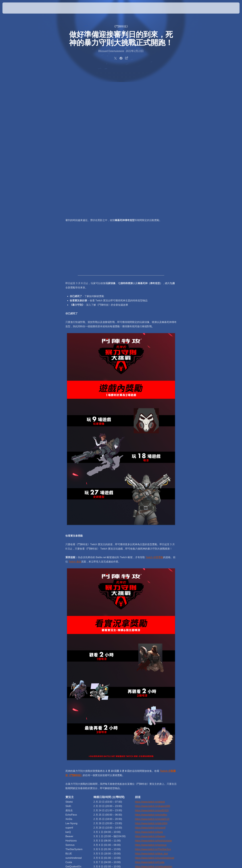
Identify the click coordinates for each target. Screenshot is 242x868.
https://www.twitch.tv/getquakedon (154, 722)
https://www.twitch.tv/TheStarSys (153, 705)
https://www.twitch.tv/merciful (151, 726)
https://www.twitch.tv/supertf (150, 683)
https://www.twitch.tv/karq (149, 687)
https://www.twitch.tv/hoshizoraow (153, 696)
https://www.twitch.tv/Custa (150, 717)
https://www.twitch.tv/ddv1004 (151, 679)
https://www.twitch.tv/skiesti (150, 657)
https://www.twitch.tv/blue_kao (151, 709)
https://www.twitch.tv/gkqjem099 (153, 661)
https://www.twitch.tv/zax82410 (152, 666)
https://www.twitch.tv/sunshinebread (155, 713)
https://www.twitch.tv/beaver (150, 692)
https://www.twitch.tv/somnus (151, 700)
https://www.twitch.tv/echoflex (151, 670)
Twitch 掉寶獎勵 (154, 413)
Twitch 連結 (75, 417)
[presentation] (14, 8)
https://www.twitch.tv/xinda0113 (152, 674)
